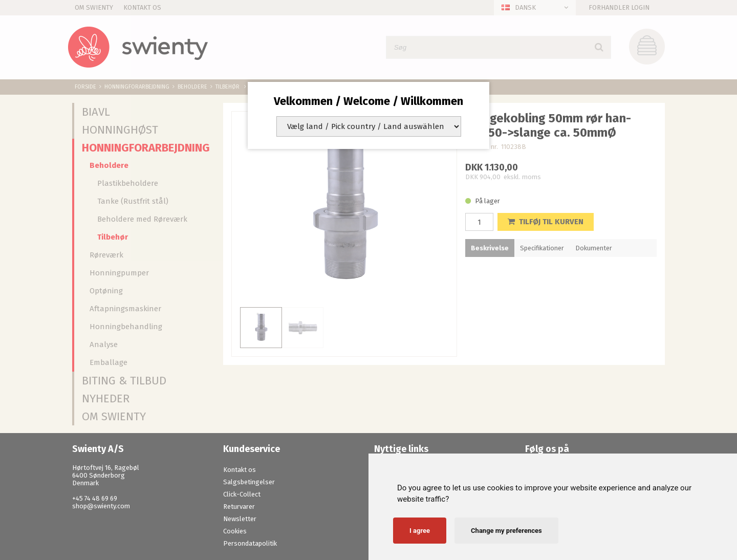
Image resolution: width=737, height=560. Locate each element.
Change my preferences (506, 531)
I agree (420, 531)
